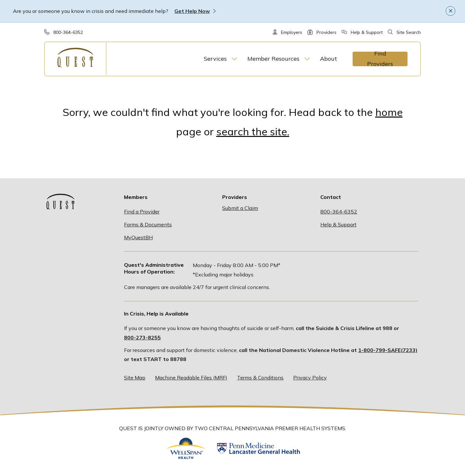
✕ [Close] (451, 11)
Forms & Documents (148, 224)
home (389, 112)
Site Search (409, 32)
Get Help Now (192, 11)
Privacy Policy (310, 378)
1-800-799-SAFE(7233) (388, 350)
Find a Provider (142, 212)
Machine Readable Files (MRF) (191, 378)
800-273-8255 (142, 337)
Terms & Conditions (260, 378)
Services (215, 59)
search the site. (253, 131)
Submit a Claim (240, 208)
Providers (326, 32)
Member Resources (273, 59)
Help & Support (367, 32)
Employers (292, 32)
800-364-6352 (68, 32)
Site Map (135, 378)
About (329, 59)
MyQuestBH (138, 237)
